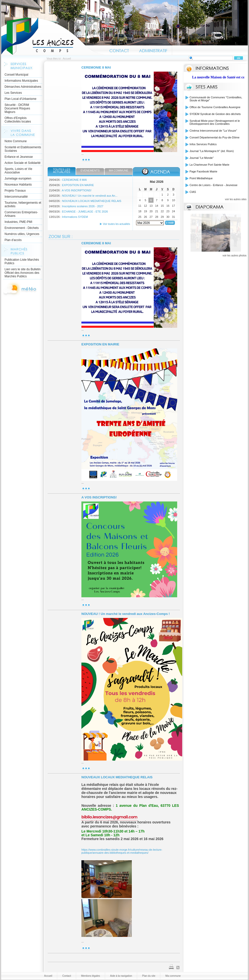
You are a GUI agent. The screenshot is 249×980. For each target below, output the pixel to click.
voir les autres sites (236, 199)
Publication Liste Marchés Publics (22, 261)
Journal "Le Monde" (202, 158)
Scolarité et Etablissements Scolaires (23, 149)
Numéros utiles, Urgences (22, 234)
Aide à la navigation (121, 976)
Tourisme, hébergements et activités (23, 204)
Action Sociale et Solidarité (23, 163)
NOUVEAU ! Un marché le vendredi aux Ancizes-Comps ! (126, 614)
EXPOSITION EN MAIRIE (78, 185)
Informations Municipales (21, 81)
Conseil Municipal (16, 75)
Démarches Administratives (23, 87)
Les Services (13, 93)
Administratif (153, 50)
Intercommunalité (16, 197)
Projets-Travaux (15, 191)
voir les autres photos (235, 256)
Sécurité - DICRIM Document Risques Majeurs (17, 108)
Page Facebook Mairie (203, 171)
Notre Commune (16, 141)
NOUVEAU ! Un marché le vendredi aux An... (90, 196)
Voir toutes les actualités (116, 224)
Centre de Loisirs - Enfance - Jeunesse (213, 185)
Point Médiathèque (201, 178)
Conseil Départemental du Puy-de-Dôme (214, 137)
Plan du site (149, 976)
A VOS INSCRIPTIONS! (76, 190)
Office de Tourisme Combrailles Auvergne (215, 107)
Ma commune (119, 170)
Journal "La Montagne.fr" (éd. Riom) (212, 151)
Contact (119, 50)
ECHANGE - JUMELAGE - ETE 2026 (85, 212)
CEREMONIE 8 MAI (96, 67)
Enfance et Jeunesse (19, 157)
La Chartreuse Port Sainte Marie (209, 165)
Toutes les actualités (61, 171)
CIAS (193, 192)
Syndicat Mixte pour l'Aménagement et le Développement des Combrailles (215, 122)
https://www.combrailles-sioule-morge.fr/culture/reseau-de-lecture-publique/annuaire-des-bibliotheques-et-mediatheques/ (122, 851)
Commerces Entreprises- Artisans (21, 214)
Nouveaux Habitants (18, 185)
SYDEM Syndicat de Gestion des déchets (215, 114)
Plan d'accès (13, 240)
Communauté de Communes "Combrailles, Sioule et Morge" (216, 99)
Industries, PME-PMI (18, 222)
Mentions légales (91, 976)
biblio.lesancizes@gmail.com (109, 817)
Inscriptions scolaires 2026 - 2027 (83, 206)
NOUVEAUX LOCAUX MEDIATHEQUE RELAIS (92, 201)
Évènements (90, 170)
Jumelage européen (18, 179)
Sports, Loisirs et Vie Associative (18, 171)
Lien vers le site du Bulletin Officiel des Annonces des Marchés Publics (23, 273)
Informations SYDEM (75, 217)
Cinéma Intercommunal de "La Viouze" (213, 131)
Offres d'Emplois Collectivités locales (18, 120)
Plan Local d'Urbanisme (20, 99)
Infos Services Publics (203, 144)
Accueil (53, 36)
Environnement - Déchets (22, 228)
